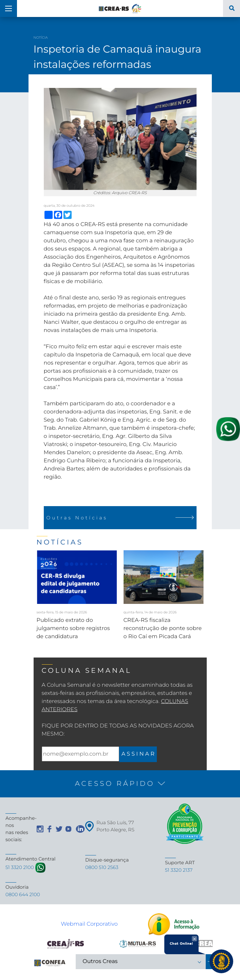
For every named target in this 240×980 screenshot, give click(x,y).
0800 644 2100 (23, 894)
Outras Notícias (120, 518)
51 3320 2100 (20, 867)
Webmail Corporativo (89, 924)
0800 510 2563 (102, 867)
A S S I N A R (138, 754)
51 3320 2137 (179, 870)
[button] (120, 784)
